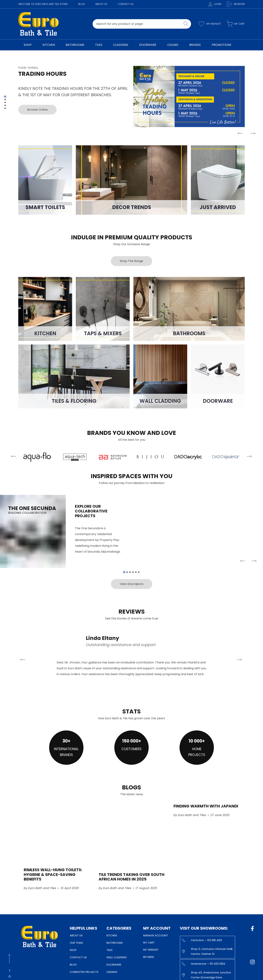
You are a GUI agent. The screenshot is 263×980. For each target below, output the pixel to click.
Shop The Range (131, 261)
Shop (73, 950)
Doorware (114, 965)
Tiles (109, 950)
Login (215, 4)
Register (236, 4)
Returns (149, 957)
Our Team (76, 943)
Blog (82, 4)
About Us (101, 4)
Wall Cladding (117, 957)
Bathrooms (115, 943)
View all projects (132, 584)
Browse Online (36, 110)
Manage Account (156, 935)
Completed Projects (84, 972)
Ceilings (112, 972)
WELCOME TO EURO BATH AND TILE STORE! (43, 4)
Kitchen (112, 935)
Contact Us (126, 4)
